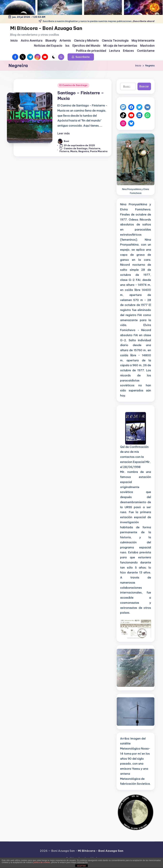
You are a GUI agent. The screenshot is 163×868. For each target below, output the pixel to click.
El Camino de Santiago (73, 85)
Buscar (144, 86)
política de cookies (42, 862)
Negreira (84, 151)
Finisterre (95, 148)
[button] (81, 57)
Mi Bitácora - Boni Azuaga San (46, 28)
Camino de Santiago (76, 148)
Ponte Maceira (99, 151)
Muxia (74, 151)
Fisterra (64, 151)
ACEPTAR (81, 866)
